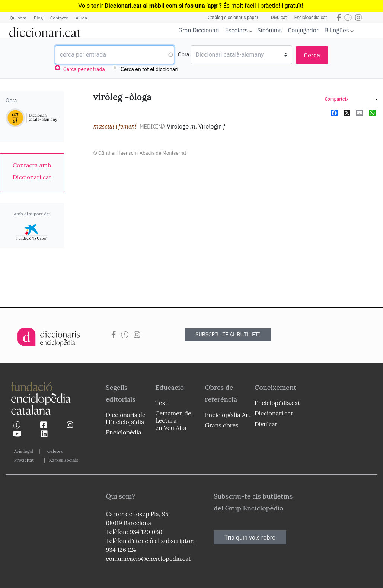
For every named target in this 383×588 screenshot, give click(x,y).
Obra (184, 54)
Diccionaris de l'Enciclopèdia (125, 418)
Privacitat (24, 460)
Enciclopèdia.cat (311, 18)
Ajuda (81, 18)
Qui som (18, 18)
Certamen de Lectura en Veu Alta (173, 420)
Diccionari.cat (274, 413)
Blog (38, 18)
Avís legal (24, 451)
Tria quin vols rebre (250, 537)
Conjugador (303, 30)
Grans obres (222, 425)
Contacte (59, 18)
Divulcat (279, 18)
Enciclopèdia (123, 432)
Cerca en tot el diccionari (149, 69)
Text (161, 403)
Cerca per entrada (84, 69)
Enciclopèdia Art (228, 415)
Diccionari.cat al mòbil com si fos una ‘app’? (163, 6)
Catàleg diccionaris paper (233, 18)
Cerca (312, 55)
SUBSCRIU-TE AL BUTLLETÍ (228, 335)
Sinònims (269, 30)
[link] (32, 171)
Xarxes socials (64, 460)
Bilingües (337, 30)
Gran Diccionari (199, 30)
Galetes (55, 451)
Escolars (237, 30)
